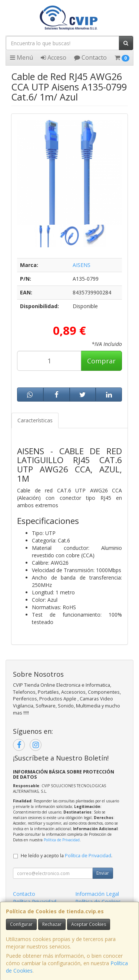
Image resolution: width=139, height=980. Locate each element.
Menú (21, 57)
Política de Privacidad (62, 840)
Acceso (54, 57)
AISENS (82, 265)
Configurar (21, 924)
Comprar (101, 361)
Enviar (103, 873)
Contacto (90, 57)
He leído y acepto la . (67, 856)
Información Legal (97, 894)
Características (35, 420)
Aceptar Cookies (89, 924)
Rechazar (52, 924)
